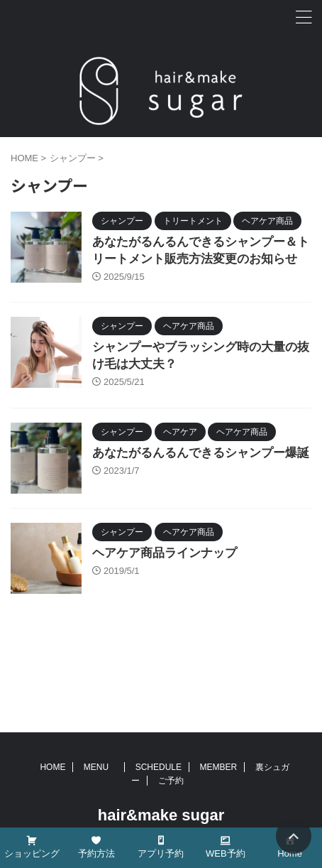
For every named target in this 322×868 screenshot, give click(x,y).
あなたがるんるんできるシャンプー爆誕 (201, 453)
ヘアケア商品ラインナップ (165, 553)
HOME (52, 767)
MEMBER (218, 767)
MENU (100, 767)
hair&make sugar (161, 815)
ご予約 (171, 781)
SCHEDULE (159, 767)
